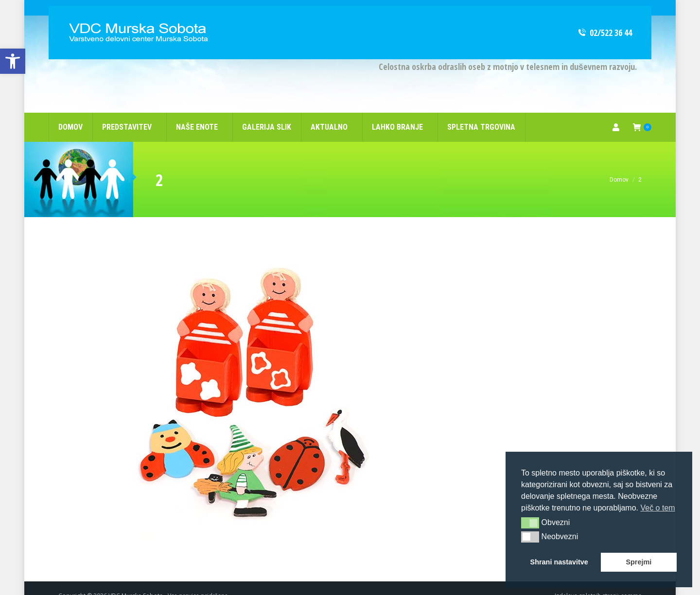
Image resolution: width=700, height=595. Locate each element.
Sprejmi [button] (639, 562)
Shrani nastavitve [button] (559, 562)
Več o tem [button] (657, 508)
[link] (13, 61)
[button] (530, 523)
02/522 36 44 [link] (604, 17)
